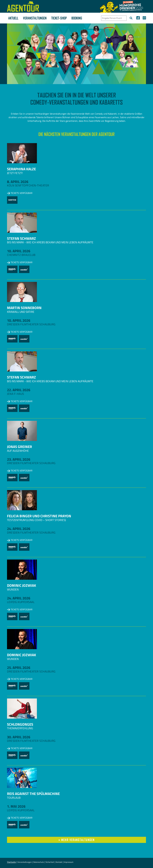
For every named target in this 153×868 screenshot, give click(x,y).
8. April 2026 (18, 182)
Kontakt (59, 862)
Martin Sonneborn (24, 308)
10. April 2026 (19, 251)
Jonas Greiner (19, 447)
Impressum (69, 862)
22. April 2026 (19, 390)
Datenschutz (39, 862)
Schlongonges (20, 724)
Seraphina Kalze (21, 169)
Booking (77, 18)
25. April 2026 (19, 668)
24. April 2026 (19, 529)
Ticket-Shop (59, 18)
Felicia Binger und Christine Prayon (39, 516)
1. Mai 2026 (16, 806)
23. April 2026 (19, 459)
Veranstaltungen (35, 18)
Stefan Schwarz (21, 238)
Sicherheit (50, 862)
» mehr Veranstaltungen (76, 840)
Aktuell (13, 18)
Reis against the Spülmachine (33, 794)
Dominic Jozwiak (22, 585)
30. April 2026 (19, 737)
